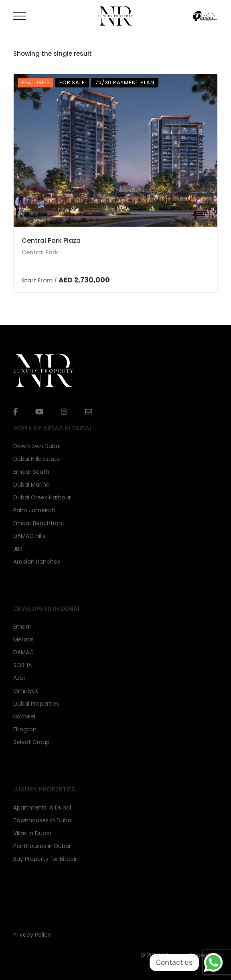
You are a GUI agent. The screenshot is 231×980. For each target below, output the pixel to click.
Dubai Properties (36, 704)
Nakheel (24, 716)
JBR (18, 549)
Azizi (19, 678)
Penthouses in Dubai (42, 846)
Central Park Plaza (51, 240)
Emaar (22, 627)
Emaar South (31, 472)
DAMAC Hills (29, 536)
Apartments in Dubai (42, 808)
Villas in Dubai (32, 833)
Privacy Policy (32, 935)
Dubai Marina (31, 485)
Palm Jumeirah (34, 510)
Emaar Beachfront (39, 523)
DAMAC (23, 652)
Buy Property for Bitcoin (46, 859)
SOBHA (22, 665)
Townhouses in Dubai (43, 820)
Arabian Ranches (37, 562)
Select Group (31, 742)
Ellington (25, 729)
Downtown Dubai (37, 446)
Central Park (40, 252)
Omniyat (26, 691)
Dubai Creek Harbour (42, 497)
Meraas (23, 639)
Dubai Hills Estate (37, 459)
